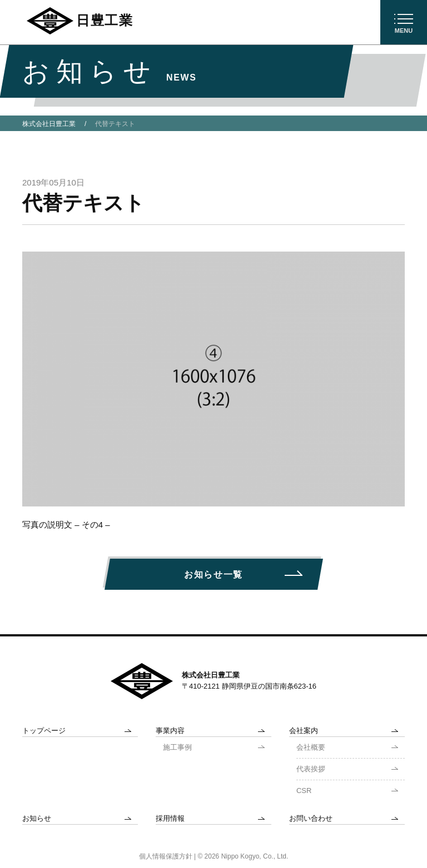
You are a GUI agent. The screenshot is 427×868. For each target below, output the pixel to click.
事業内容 (170, 731)
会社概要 (311, 747)
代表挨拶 (311, 769)
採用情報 (170, 818)
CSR (304, 791)
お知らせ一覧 (213, 575)
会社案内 (304, 731)
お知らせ (37, 818)
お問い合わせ (311, 818)
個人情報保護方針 (166, 856)
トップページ (44, 731)
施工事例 (177, 747)
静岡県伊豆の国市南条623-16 (269, 686)
